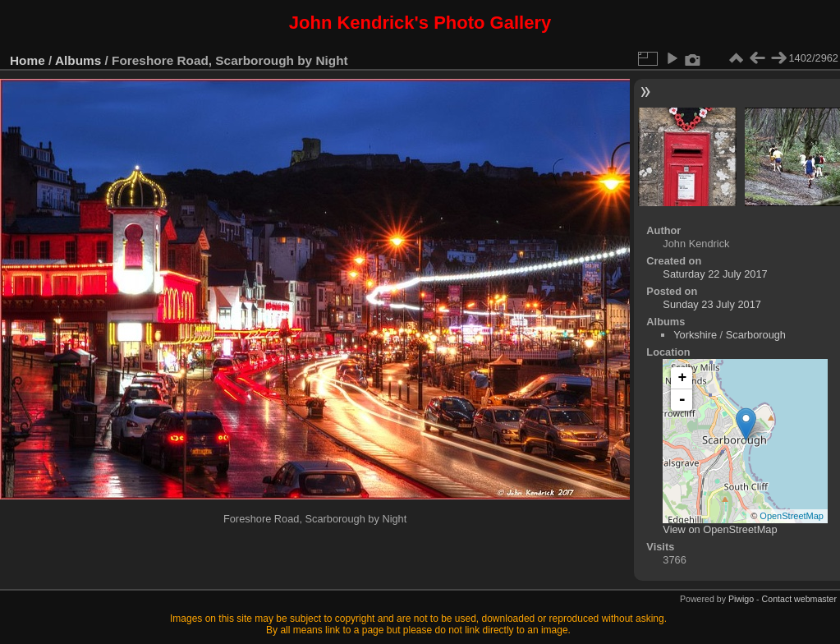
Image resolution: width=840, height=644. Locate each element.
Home (28, 60)
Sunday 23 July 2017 (712, 304)
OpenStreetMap (792, 516)
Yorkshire (695, 335)
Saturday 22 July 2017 (715, 274)
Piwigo (741, 599)
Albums (78, 60)
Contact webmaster (799, 599)
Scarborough (756, 335)
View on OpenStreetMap (720, 529)
